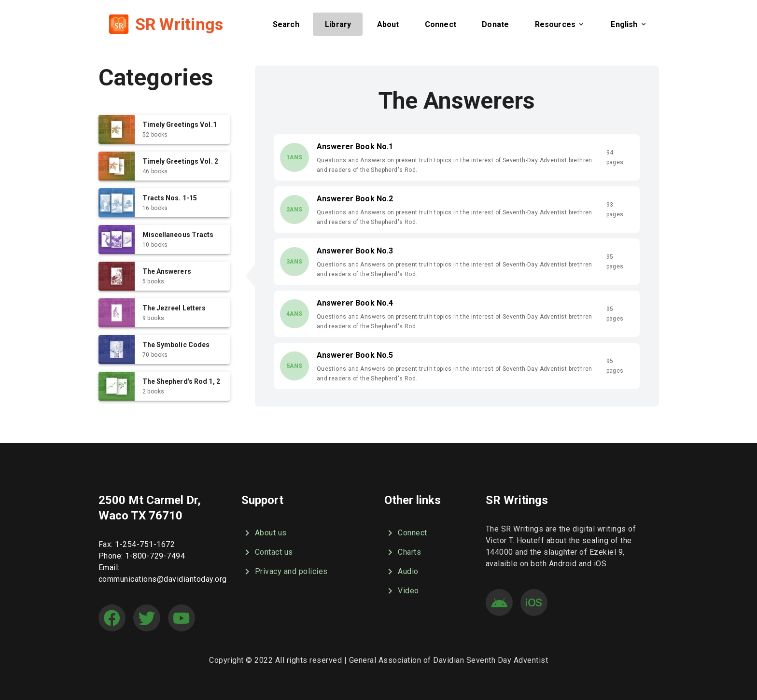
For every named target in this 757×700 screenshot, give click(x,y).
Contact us (267, 552)
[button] (285, 24)
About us (264, 533)
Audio (401, 572)
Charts (403, 552)
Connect (406, 533)
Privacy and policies (285, 572)
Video (402, 591)
